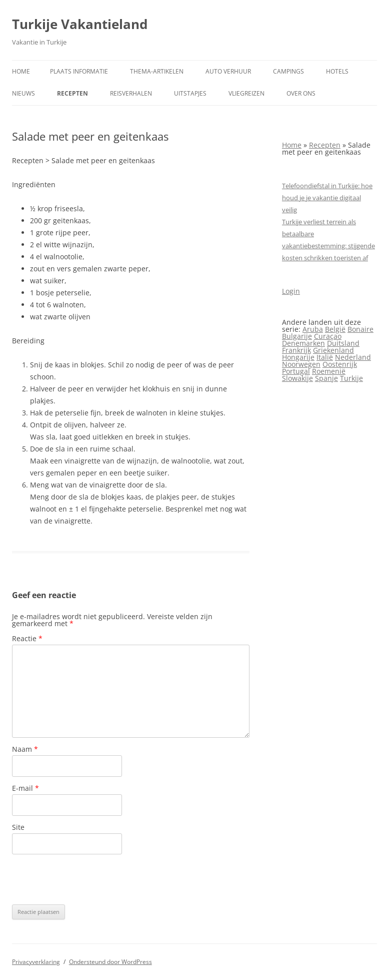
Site (18, 827)
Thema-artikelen (157, 71)
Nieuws (23, 93)
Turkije (351, 378)
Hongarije (298, 357)
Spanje (326, 378)
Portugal (296, 371)
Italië (325, 357)
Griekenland (333, 350)
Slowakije (297, 378)
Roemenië (329, 371)
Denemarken (303, 343)
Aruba (313, 329)
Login (291, 291)
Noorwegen (301, 364)
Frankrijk (296, 350)
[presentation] (88, 879)
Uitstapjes (190, 93)
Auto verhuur (228, 71)
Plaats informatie (79, 71)
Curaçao (328, 336)
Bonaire (360, 329)
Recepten (72, 93)
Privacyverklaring (36, 962)
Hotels (337, 71)
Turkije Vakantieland (80, 24)
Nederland (353, 357)
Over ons (301, 93)
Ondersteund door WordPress (110, 962)
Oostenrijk (340, 364)
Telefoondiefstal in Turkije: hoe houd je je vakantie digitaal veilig (327, 198)
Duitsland (343, 343)
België (335, 329)
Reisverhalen (131, 93)
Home (21, 71)
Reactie (27, 638)
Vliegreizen (246, 93)
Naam (25, 749)
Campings (288, 71)
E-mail (25, 788)
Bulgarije (297, 336)
